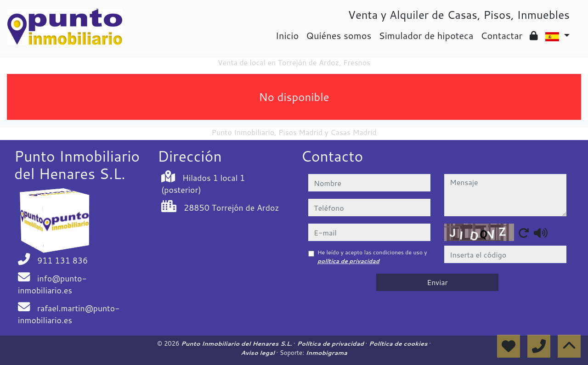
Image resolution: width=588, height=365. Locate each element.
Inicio (287, 35)
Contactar (501, 35)
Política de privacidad (331, 343)
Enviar (437, 282)
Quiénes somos (339, 35)
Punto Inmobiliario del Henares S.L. (237, 343)
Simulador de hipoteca (426, 35)
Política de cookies (399, 343)
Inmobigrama (326, 353)
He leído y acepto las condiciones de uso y (372, 256)
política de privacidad (348, 261)
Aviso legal (258, 353)
